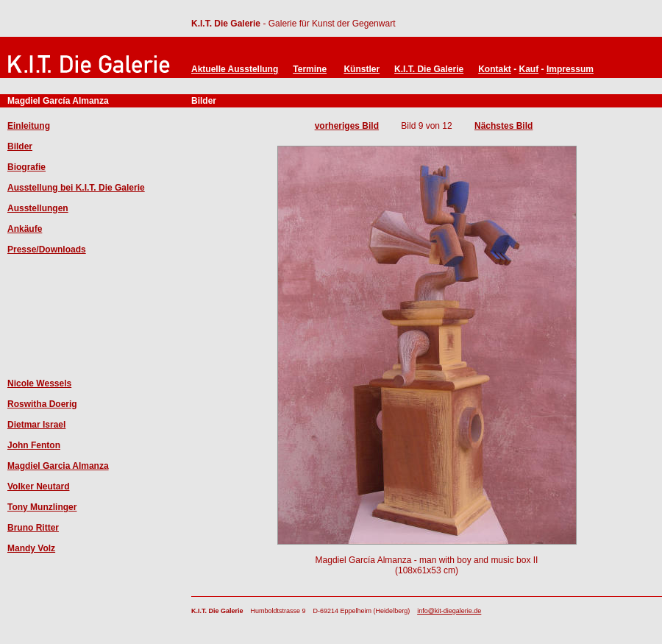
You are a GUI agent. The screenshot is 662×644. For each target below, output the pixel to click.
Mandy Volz (31, 548)
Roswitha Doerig (42, 404)
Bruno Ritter (33, 528)
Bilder (20, 146)
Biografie (26, 167)
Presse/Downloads (47, 250)
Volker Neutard (38, 486)
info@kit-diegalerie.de (449, 611)
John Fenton (34, 445)
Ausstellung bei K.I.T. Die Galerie (76, 188)
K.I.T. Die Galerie (226, 24)
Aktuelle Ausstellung (235, 69)
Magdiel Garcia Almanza (58, 466)
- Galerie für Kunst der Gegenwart (328, 24)
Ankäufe (25, 229)
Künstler (362, 69)
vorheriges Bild (347, 126)
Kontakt (495, 69)
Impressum (570, 69)
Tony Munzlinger (42, 507)
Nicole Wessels (39, 383)
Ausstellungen (38, 208)
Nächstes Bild (503, 126)
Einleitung (29, 126)
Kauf (529, 69)
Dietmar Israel (36, 425)
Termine (310, 69)
